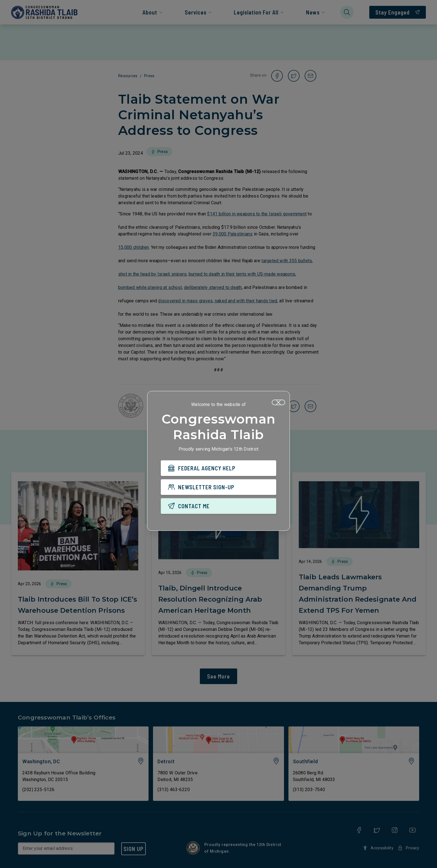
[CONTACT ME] (219, 506)
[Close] (278, 402)
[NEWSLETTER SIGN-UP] (219, 487)
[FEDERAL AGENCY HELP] (219, 468)
